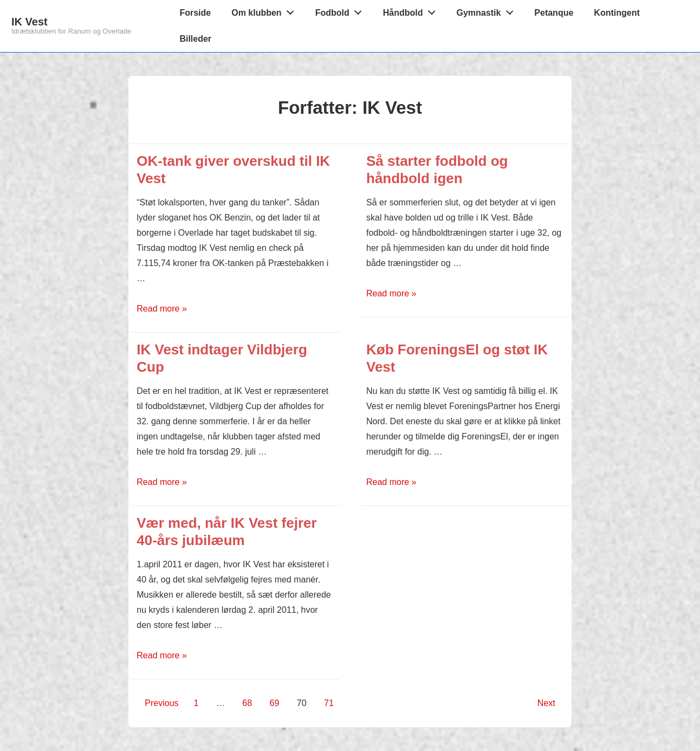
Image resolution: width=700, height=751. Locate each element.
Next (546, 703)
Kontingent (617, 13)
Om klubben (265, 10)
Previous (161, 703)
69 (275, 703)
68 (247, 703)
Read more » (162, 309)
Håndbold (412, 10)
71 (329, 703)
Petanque (554, 13)
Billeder (195, 39)
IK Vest (30, 22)
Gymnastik (488, 10)
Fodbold (342, 10)
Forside (195, 13)
